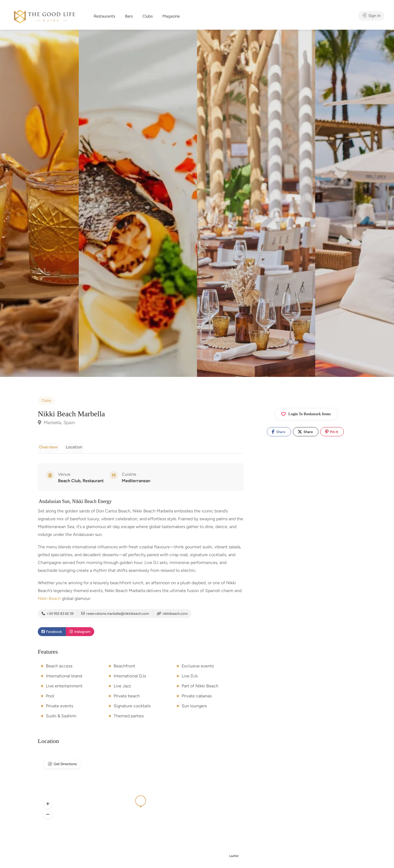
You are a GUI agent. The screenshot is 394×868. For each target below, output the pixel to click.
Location (70, 447)
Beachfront (124, 668)
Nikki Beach (49, 600)
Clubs (148, 16)
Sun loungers (194, 707)
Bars (129, 16)
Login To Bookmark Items (306, 413)
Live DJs (190, 678)
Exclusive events (198, 668)
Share (278, 432)
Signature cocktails (132, 707)
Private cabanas (197, 698)
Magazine (171, 16)
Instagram (80, 634)
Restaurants (104, 16)
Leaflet (234, 858)
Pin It (332, 432)
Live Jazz (122, 688)
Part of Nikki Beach (200, 688)
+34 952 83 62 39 (57, 615)
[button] (48, 806)
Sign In (371, 16)
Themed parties (129, 717)
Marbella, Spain (56, 423)
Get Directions (65, 766)
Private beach (127, 698)
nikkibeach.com (172, 615)
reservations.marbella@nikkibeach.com (115, 615)
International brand (64, 678)
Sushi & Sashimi (61, 717)
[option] (256, 203)
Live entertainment (64, 688)
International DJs (130, 678)
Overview (47, 447)
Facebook (52, 634)
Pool (50, 698)
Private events (60, 707)
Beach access (59, 668)
